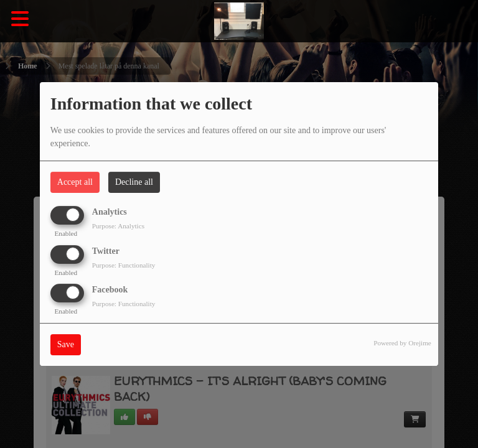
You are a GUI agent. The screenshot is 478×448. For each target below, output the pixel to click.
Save (66, 344)
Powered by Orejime (402, 343)
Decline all (134, 182)
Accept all (75, 182)
